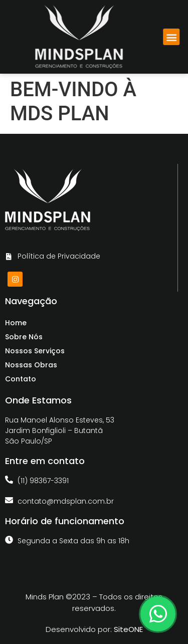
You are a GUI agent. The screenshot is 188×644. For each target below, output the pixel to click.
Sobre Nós (24, 337)
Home (16, 323)
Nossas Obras (31, 365)
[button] (176, 37)
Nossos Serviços (35, 351)
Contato (21, 379)
